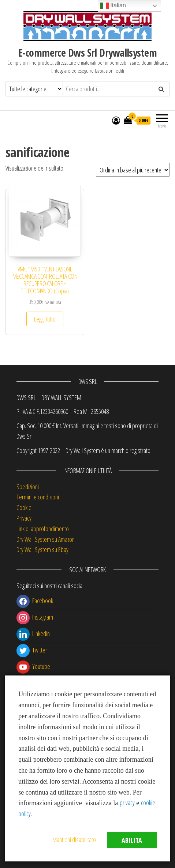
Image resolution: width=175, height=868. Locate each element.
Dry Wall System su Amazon (46, 539)
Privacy (24, 518)
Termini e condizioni (38, 497)
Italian (113, 6)
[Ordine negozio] (133, 170)
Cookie (24, 507)
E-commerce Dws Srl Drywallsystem (87, 53)
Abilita (132, 840)
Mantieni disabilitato (74, 840)
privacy (127, 803)
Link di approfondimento (43, 529)
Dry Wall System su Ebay (42, 549)
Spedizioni (28, 487)
